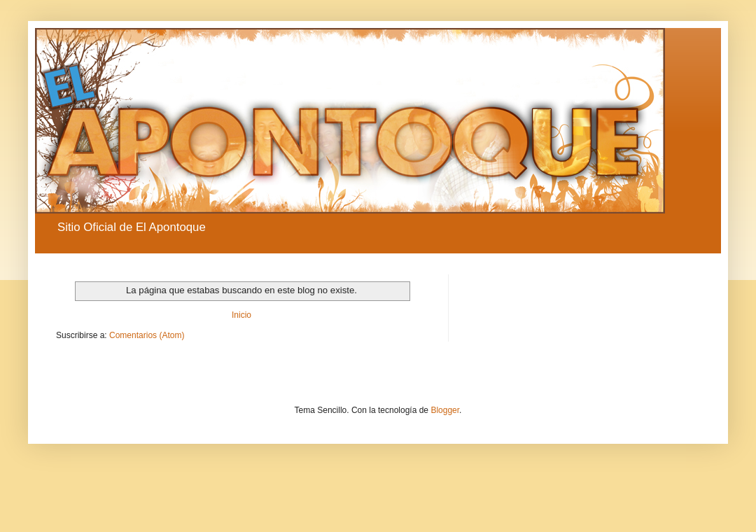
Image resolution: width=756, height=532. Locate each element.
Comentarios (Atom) (147, 335)
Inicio (241, 315)
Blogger (445, 410)
